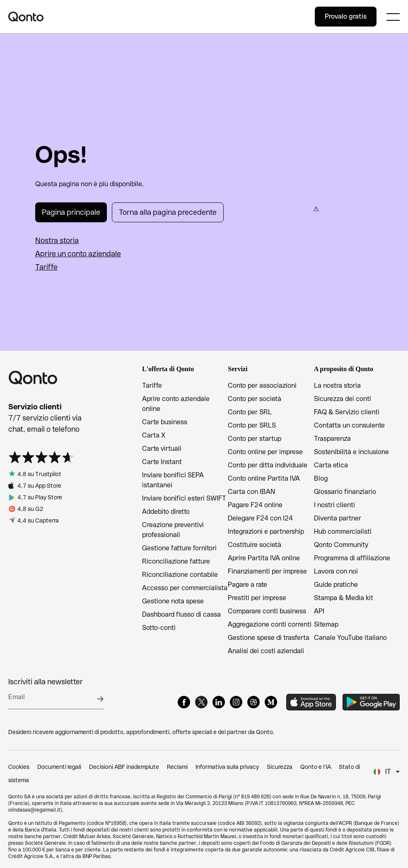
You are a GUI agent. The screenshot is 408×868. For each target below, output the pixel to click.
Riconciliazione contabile (180, 575)
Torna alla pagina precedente (168, 212)
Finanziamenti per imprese (267, 571)
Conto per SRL (250, 412)
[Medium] (271, 702)
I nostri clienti (334, 505)
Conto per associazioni (262, 385)
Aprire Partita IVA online (264, 558)
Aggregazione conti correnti (270, 624)
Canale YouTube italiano (350, 638)
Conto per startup (255, 439)
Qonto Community (341, 545)
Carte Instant (162, 462)
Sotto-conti (159, 628)
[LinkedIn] (219, 702)
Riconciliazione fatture (176, 561)
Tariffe (46, 267)
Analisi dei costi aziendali (266, 651)
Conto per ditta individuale (268, 465)
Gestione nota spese (173, 601)
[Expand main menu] (393, 17)
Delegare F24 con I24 (260, 518)
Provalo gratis (346, 16)
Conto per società (255, 399)
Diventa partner (338, 518)
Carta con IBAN (251, 492)
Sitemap (326, 624)
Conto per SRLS (252, 425)
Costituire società (255, 545)
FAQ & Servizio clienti (347, 412)
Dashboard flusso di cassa (181, 614)
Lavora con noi (336, 571)
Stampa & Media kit (344, 598)
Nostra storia (57, 240)
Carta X (154, 435)
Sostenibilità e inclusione (351, 452)
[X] (201, 702)
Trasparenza (332, 439)
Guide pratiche (336, 585)
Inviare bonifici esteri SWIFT (184, 498)
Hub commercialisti (343, 531)
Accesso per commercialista (185, 588)
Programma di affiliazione (352, 558)
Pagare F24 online (255, 505)
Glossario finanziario (345, 492)
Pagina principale (71, 212)
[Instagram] (236, 702)
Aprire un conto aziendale (78, 254)
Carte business (165, 422)
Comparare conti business (267, 611)
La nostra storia (337, 385)
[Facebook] (184, 702)
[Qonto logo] (162, 17)
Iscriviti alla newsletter (46, 682)
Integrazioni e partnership (266, 531)
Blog (321, 478)
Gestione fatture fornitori (179, 548)
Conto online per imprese (265, 452)
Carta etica (331, 465)
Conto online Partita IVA (264, 478)
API (319, 611)
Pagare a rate (247, 585)
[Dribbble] (253, 702)
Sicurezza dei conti (343, 399)
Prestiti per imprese (257, 598)
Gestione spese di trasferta (269, 638)
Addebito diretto (166, 512)
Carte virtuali (162, 449)
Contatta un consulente (349, 425)
